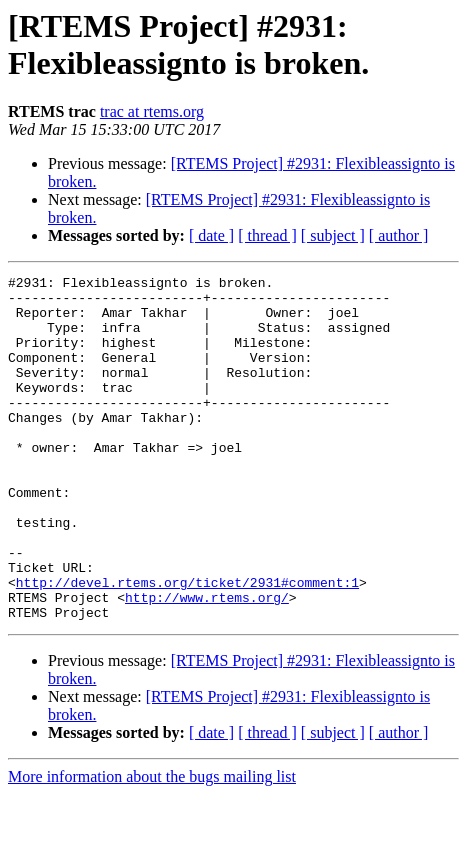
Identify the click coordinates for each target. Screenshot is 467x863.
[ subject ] (333, 235)
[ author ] (399, 235)
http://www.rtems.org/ (207, 663)
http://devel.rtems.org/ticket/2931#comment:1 (187, 645)
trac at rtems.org (152, 111)
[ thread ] (267, 235)
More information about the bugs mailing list (152, 845)
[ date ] (211, 235)
